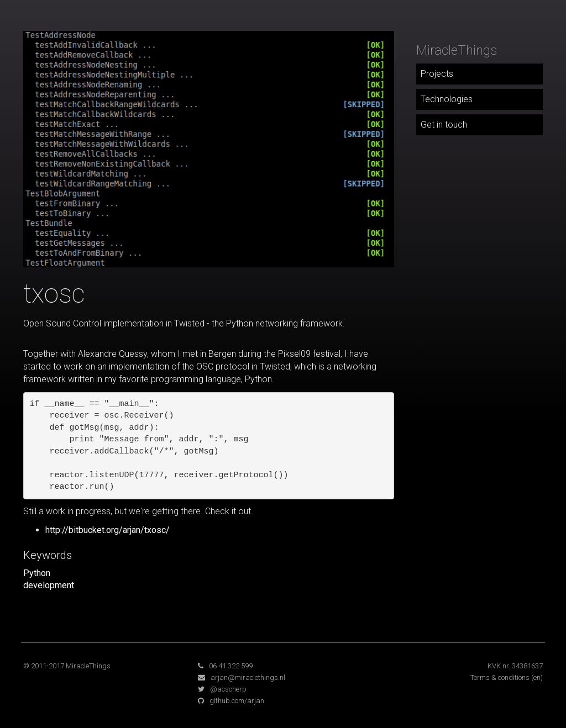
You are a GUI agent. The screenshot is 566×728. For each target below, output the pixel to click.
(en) (537, 677)
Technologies (447, 99)
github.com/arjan (237, 701)
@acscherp (228, 689)
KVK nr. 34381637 (515, 666)
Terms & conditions (500, 677)
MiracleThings (457, 50)
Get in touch (444, 125)
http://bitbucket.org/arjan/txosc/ (108, 530)
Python (37, 573)
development (49, 585)
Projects (437, 74)
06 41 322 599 (231, 666)
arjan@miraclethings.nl (248, 677)
